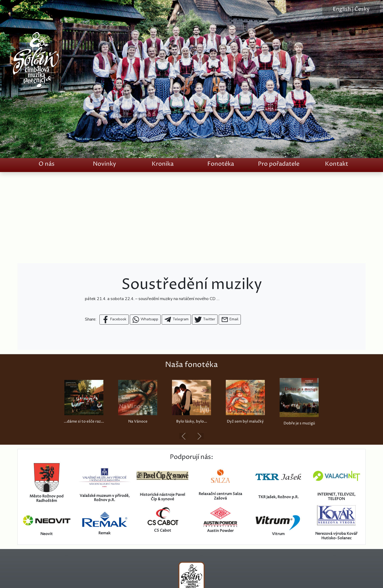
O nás (47, 164)
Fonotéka (221, 164)
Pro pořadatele (279, 164)
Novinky (104, 164)
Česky (362, 9)
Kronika (163, 164)
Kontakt (337, 164)
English (342, 9)
